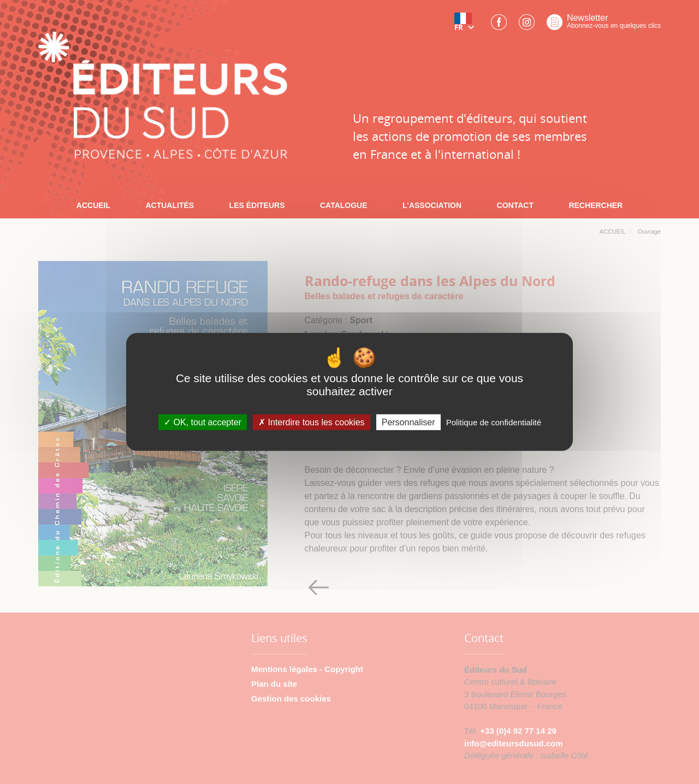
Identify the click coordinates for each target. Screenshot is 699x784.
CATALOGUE (344, 205)
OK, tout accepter (203, 422)
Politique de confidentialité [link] (494, 422)
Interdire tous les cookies (311, 422)
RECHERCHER (596, 205)
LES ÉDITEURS (257, 205)
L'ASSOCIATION (432, 205)
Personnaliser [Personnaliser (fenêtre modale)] (408, 422)
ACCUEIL (93, 205)
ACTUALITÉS (170, 205)
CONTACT (515, 205)
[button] (466, 26)
